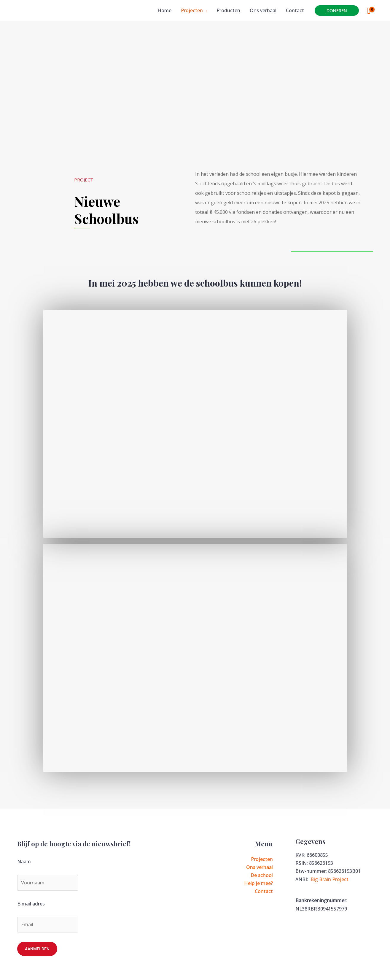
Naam (24, 862)
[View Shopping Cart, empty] (369, 11)
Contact (264, 891)
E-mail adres (31, 904)
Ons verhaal (260, 867)
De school (262, 875)
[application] (205, 10)
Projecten (262, 859)
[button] (337, 11)
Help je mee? (258, 883)
